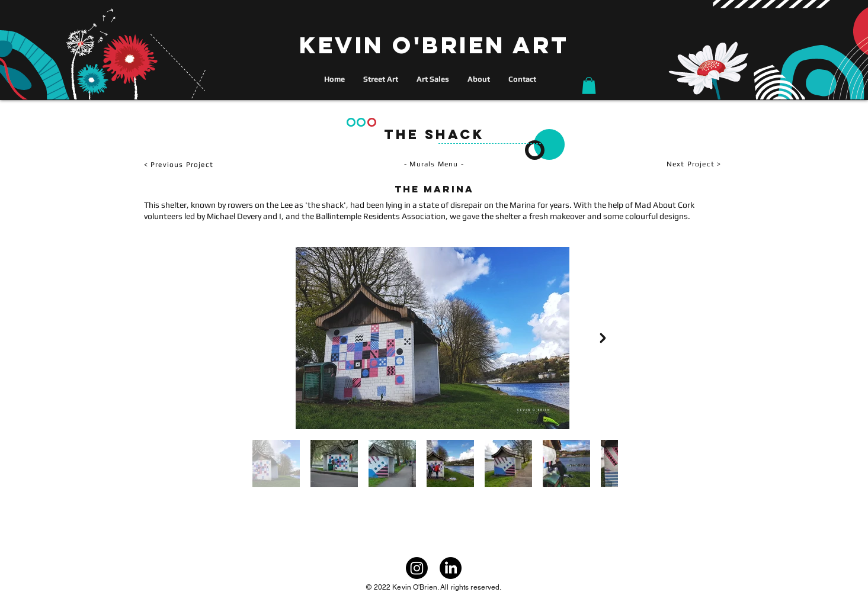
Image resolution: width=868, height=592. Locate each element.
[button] (589, 86)
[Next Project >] (661, 164)
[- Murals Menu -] (434, 164)
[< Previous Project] (214, 165)
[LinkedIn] (451, 568)
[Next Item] (603, 338)
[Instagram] (417, 568)
